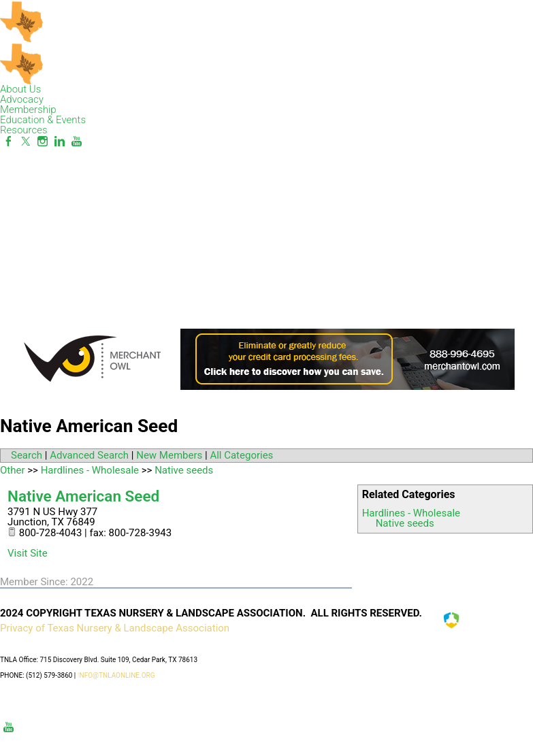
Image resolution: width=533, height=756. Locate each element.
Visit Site (28, 553)
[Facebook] (9, 142)
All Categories (241, 455)
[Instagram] (43, 142)
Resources (24, 130)
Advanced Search (89, 455)
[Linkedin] (60, 142)
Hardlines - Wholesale (411, 513)
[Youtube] (77, 142)
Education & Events (43, 120)
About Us (20, 89)
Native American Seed (83, 496)
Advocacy (22, 99)
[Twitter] (26, 142)
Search (27, 455)
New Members (169, 455)
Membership (28, 110)
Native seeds (405, 523)
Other (13, 470)
